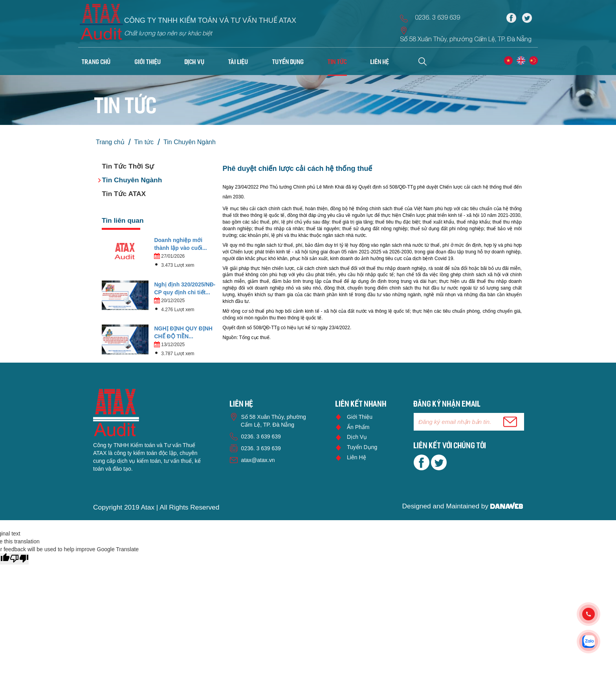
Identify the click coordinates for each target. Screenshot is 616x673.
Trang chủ (96, 62)
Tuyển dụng (362, 447)
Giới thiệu (360, 417)
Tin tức (144, 142)
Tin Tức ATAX (124, 194)
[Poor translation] (19, 559)
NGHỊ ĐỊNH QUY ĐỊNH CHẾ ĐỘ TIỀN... (183, 332)
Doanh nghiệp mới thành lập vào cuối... (180, 244)
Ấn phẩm (358, 427)
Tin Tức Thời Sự (128, 166)
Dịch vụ (357, 437)
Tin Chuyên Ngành (190, 142)
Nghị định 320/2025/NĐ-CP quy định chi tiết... (185, 288)
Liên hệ (356, 457)
